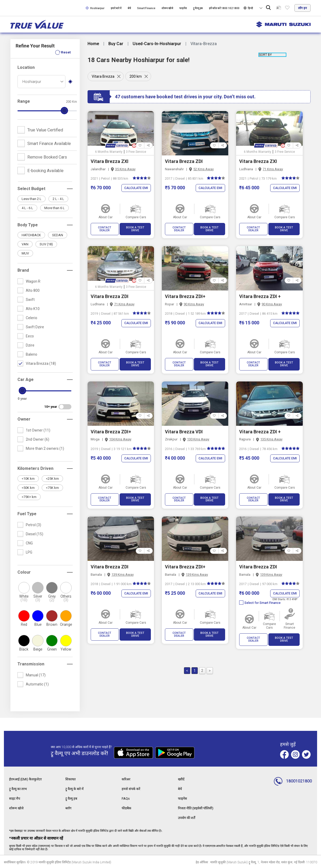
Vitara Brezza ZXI (110, 161)
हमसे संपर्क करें (131, 788)
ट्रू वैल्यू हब (198, 8)
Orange (66, 624)
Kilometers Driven (35, 468)
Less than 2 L (32, 199)
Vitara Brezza (103, 76)
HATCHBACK (31, 235)
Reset (66, 52)
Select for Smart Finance (260, 594)
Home (93, 44)
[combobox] (41, 82)
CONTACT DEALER (105, 227)
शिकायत (71, 779)
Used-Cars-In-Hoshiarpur (157, 44)
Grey (52, 598)
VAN (25, 244)
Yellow (66, 649)
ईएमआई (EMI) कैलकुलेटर (27, 779)
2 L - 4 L (58, 199)
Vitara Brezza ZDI (184, 161)
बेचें (129, 8)
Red (24, 624)
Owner (24, 419)
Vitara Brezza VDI (184, 426)
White (24, 598)
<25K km (52, 479)
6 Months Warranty (109, 152)
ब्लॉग (69, 807)
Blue (38, 624)
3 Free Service (136, 152)
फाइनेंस (183, 8)
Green (52, 649)
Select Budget (31, 189)
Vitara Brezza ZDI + (260, 293)
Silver (38, 598)
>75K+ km (29, 497)
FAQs (126, 798)
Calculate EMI (135, 188)
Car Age (26, 380)
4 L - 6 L (27, 208)
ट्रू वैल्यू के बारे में (76, 788)
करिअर (127, 779)
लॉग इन (303, 8)
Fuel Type (27, 514)
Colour (24, 572)
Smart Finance (146, 8)
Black (24, 649)
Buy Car (116, 44)
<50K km (28, 488)
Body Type (28, 225)
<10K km (28, 479)
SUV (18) (46, 244)
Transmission (31, 664)
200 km (137, 76)
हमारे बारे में (116, 8)
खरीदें (182, 779)
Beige (38, 649)
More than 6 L (54, 208)
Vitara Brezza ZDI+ (185, 293)
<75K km (52, 488)
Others (66, 598)
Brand (23, 270)
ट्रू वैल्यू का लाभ (19, 788)
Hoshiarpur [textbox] (32, 82)
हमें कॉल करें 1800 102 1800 (224, 8)
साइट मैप (15, 798)
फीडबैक (127, 807)
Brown (52, 624)
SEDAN (58, 235)
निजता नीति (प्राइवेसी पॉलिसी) (198, 807)
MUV (25, 253)
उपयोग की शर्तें (188, 817)
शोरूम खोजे (167, 8)
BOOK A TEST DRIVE (135, 227)
